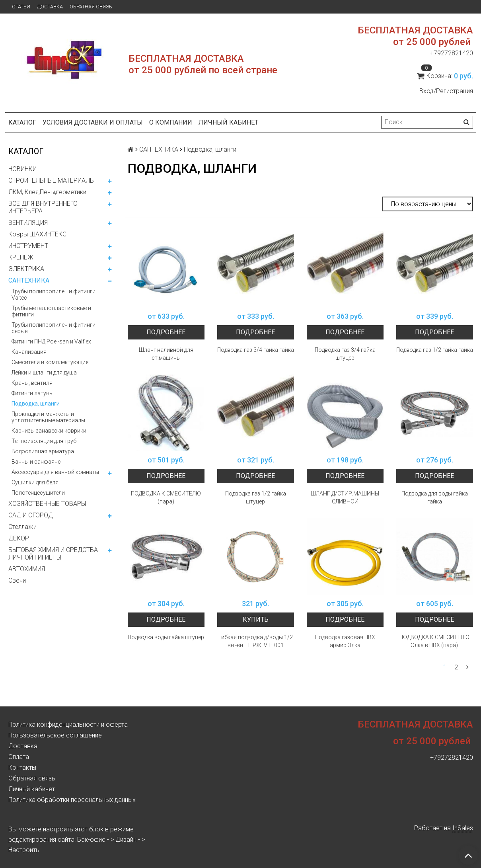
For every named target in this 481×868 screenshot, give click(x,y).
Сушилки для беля (35, 482)
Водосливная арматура (43, 451)
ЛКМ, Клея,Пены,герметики (47, 192)
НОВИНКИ (22, 169)
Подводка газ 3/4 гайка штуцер (345, 354)
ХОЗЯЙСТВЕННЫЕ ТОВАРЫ (47, 504)
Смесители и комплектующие (50, 362)
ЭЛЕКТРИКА (26, 269)
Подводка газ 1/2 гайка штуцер (256, 497)
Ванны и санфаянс (36, 462)
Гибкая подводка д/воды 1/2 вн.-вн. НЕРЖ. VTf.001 (256, 641)
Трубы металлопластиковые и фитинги (51, 311)
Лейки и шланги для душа (44, 373)
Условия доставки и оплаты (93, 122)
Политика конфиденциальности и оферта (68, 725)
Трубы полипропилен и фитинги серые (54, 328)
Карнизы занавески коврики (49, 431)
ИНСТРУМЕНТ (28, 246)
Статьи (21, 7)
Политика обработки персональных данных (72, 800)
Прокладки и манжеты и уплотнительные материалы (48, 417)
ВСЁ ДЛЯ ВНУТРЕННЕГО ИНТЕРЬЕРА (43, 207)
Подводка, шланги (36, 404)
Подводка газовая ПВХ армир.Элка (345, 641)
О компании (171, 122)
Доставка (50, 7)
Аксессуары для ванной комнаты (55, 472)
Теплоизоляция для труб (44, 441)
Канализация (29, 352)
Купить (256, 619)
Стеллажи (22, 527)
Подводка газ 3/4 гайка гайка (256, 350)
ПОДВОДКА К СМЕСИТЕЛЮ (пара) (166, 497)
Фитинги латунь (32, 393)
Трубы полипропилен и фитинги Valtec (54, 295)
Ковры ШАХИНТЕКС (37, 234)
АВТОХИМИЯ (27, 569)
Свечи (17, 580)
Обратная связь (91, 7)
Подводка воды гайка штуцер (166, 637)
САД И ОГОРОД (31, 515)
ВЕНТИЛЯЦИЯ (28, 223)
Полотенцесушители (38, 493)
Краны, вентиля (32, 383)
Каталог (22, 122)
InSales (463, 828)
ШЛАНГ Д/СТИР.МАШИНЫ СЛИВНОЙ (345, 497)
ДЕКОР (19, 538)
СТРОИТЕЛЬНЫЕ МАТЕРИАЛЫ (52, 180)
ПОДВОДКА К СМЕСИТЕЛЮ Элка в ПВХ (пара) (434, 641)
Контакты (22, 768)
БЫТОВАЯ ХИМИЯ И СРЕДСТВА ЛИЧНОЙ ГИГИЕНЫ (53, 554)
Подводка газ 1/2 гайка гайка (435, 350)
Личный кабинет (228, 122)
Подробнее (166, 332)
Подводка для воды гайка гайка (435, 497)
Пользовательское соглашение (55, 735)
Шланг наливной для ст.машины (166, 354)
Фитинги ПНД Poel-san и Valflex (51, 341)
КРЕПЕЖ (21, 257)
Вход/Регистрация (446, 91)
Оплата (19, 757)
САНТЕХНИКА (29, 280)
